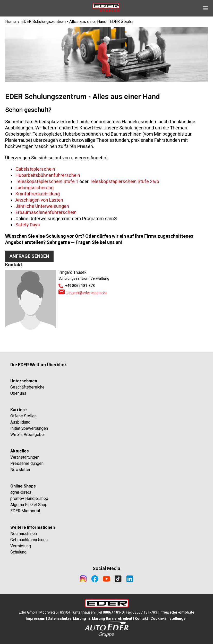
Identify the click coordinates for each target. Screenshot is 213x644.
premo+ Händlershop (29, 498)
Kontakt (141, 618)
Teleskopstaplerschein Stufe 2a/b (124, 181)
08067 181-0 (113, 612)
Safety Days (28, 225)
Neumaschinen (24, 534)
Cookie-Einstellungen (169, 618)
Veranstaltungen (25, 457)
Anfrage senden (29, 256)
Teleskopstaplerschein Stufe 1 (47, 181)
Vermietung (21, 546)
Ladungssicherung (35, 188)
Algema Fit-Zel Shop (29, 505)
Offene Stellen (23, 416)
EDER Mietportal (25, 511)
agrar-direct (21, 492)
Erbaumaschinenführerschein (46, 212)
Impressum (36, 618)
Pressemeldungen (27, 463)
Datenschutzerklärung (67, 618)
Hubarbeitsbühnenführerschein (48, 175)
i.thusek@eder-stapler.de (87, 293)
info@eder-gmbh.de (177, 612)
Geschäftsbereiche (27, 387)
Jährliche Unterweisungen (42, 206)
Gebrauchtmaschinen (29, 540)
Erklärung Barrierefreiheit (110, 618)
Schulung (18, 552)
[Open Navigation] (205, 8)
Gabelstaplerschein (35, 169)
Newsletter (20, 470)
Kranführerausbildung (38, 194)
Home (11, 22)
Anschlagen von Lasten (39, 200)
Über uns (18, 393)
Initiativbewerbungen (29, 428)
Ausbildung (20, 422)
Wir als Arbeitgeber (28, 435)
